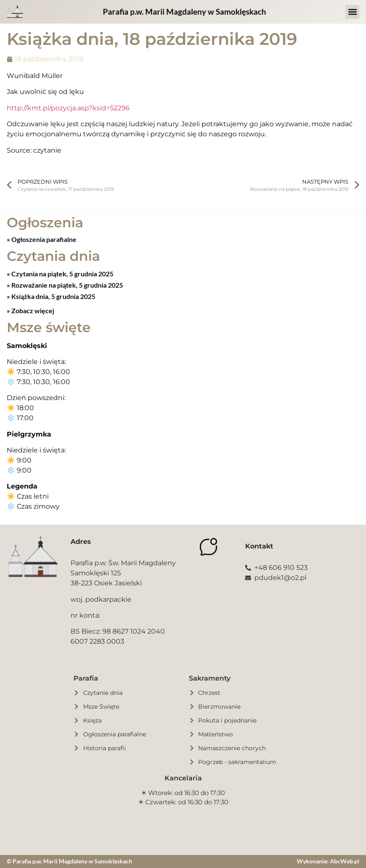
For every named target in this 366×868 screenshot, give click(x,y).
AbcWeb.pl (345, 861)
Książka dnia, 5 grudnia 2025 (53, 296)
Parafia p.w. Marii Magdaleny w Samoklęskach (184, 12)
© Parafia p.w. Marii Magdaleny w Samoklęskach (69, 861)
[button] (352, 12)
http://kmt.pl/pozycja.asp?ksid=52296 (68, 108)
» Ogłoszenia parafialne (42, 239)
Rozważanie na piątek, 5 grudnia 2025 (67, 285)
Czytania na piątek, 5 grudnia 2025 (62, 274)
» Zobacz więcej (30, 311)
